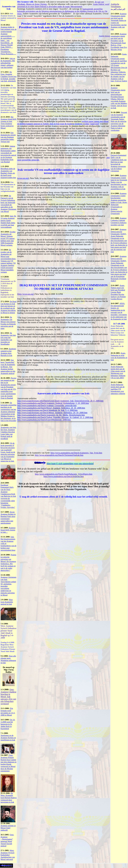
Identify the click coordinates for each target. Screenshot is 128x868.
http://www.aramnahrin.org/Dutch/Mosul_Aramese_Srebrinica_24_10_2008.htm (51, 408)
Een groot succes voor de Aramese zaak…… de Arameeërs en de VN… (117, 344)
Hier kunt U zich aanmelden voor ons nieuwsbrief (70, 464)
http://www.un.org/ (26, 294)
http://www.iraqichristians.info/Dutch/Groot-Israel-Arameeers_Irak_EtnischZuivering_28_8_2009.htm (60, 401)
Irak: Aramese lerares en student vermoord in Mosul (8, 17)
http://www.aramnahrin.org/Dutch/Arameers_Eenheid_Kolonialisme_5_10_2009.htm (53, 403)
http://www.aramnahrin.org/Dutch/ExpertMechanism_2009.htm (44, 420)
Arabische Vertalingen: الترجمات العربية (118, 7)
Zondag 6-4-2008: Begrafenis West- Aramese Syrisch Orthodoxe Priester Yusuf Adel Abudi (8, 647)
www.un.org (23, 178)
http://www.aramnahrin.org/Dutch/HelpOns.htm (64, 476)
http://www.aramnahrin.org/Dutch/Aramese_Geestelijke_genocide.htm (47, 406)
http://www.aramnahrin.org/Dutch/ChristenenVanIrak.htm (59, 455)
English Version (104, 36)
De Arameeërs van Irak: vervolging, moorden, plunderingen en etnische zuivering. (8, 99)
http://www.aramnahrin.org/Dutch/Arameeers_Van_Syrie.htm (76, 453)
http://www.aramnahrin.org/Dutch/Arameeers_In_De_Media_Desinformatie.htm (51, 415)
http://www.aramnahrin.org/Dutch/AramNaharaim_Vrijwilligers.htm (64, 474)
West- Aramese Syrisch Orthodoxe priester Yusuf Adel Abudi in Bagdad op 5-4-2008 (8, 632)
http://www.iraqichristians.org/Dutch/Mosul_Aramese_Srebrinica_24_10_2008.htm (52, 413)
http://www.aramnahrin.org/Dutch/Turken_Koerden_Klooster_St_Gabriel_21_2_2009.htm (55, 417)
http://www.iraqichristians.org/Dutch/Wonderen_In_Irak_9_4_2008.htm (47, 410)
